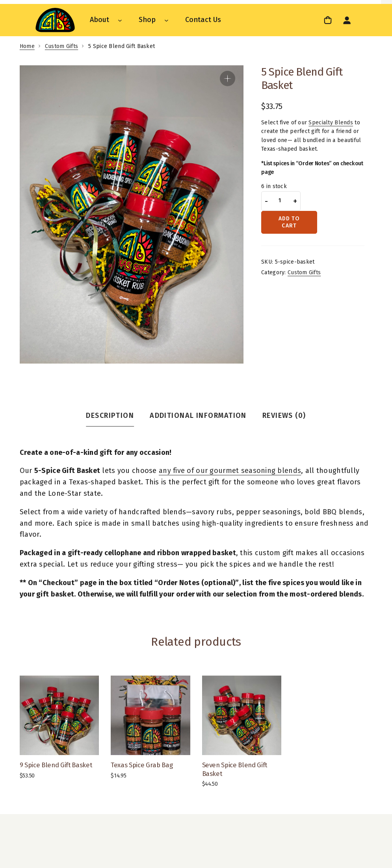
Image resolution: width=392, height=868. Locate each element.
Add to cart (289, 222)
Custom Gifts (61, 46)
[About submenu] (120, 20)
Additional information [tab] (198, 416)
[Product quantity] (280, 201)
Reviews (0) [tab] (284, 416)
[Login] (347, 20)
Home (27, 46)
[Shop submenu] (166, 20)
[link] (329, 20)
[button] (228, 78)
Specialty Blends (331, 123)
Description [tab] (110, 416)
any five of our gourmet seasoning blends (230, 471)
